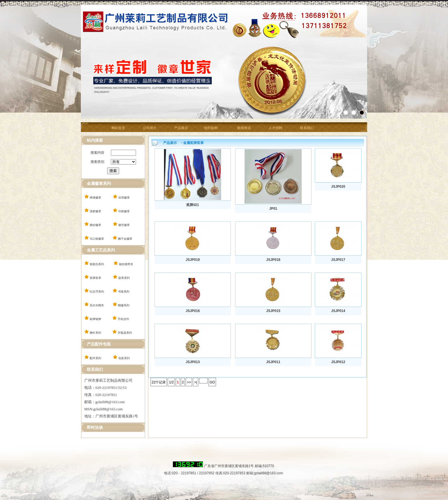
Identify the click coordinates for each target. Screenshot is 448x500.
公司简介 (150, 128)
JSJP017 (338, 260)
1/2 (171, 382)
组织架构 (211, 128)
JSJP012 (338, 362)
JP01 (273, 209)
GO (212, 382)
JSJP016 (193, 311)
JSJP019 (193, 260)
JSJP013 (193, 362)
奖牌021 (193, 205)
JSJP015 (273, 311)
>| (195, 382)
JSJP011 (273, 362)
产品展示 (181, 128)
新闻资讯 (244, 128)
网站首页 (118, 128)
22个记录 (159, 382)
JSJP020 (338, 187)
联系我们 (307, 128)
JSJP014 (338, 311)
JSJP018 (273, 260)
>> (189, 382)
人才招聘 (275, 128)
